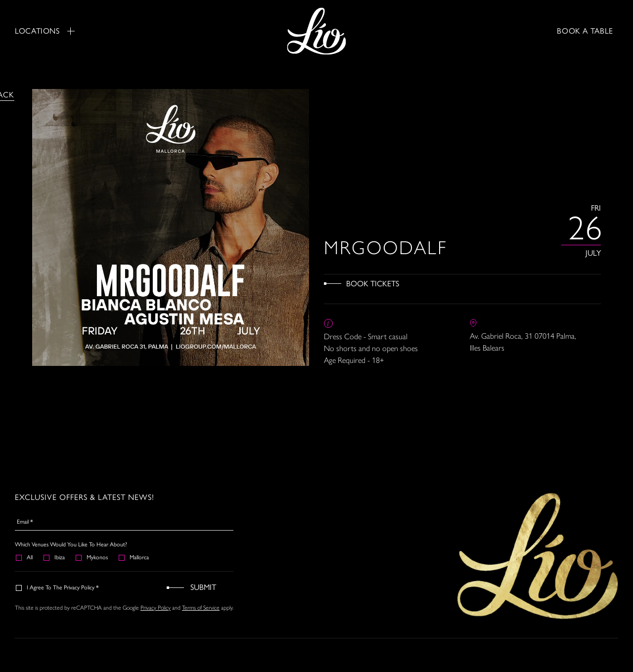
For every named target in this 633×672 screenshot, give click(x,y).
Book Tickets (373, 284)
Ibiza (55, 557)
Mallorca (134, 557)
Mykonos (92, 557)
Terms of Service (201, 607)
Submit (203, 587)
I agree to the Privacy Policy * (58, 587)
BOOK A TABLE (585, 31)
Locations (45, 31)
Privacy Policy (156, 607)
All (25, 557)
